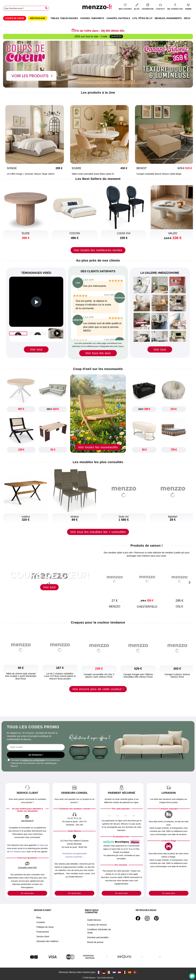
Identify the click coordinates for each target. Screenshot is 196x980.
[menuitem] (15, 18)
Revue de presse (95, 942)
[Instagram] (147, 918)
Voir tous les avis (98, 353)
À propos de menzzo (97, 925)
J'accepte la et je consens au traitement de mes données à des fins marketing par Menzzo (34, 763)
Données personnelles (98, 937)
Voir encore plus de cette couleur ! (98, 693)
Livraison (41, 922)
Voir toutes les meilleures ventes (98, 250)
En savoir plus (27, 893)
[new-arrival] (98, 413)
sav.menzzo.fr (27, 821)
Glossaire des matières (47, 941)
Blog (39, 917)
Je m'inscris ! (36, 755)
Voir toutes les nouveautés (98, 451)
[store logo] (98, 8)
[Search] (46, 8)
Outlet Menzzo (94, 920)
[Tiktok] (162, 918)
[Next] (189, 137)
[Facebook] (138, 918)
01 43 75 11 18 (74, 818)
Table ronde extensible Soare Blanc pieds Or (85, 174)
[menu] (98, 18)
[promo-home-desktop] (98, 64)
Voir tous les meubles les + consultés (98, 536)
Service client (43, 936)
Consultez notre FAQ (27, 867)
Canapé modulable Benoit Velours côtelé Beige (151, 174)
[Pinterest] (156, 918)
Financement (43, 932)
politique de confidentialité (33, 760)
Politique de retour (45, 927)
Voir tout (36, 349)
